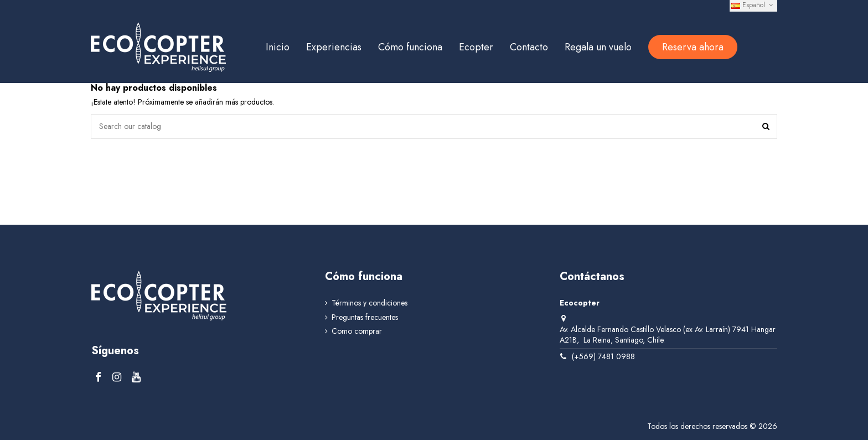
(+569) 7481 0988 (603, 356)
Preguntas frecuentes (365, 317)
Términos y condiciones (370, 304)
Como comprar (357, 331)
